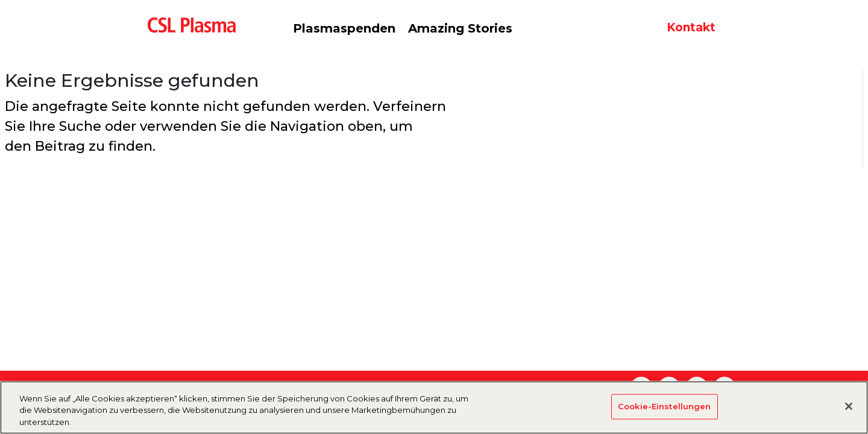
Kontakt (691, 27)
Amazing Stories (460, 28)
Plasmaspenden (344, 28)
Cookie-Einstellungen (665, 412)
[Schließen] (849, 412)
